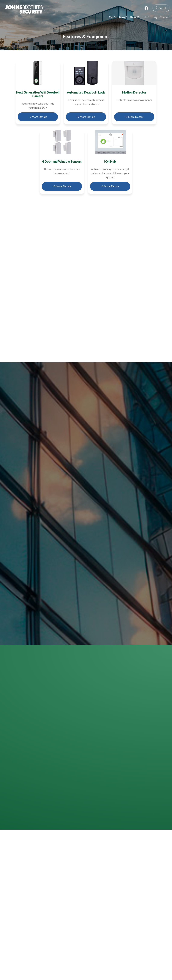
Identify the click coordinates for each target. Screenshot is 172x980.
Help (145, 17)
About (134, 17)
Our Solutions (118, 17)
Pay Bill (161, 8)
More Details (38, 117)
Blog (154, 17)
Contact (165, 17)
